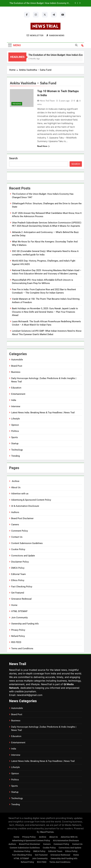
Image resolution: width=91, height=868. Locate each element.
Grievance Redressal (21, 599)
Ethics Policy (18, 580)
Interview (16, 406)
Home (14, 605)
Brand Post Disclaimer (22, 518)
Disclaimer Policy (20, 562)
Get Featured (18, 593)
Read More (43, 146)
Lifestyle (15, 419)
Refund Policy (18, 636)
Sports (15, 437)
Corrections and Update (23, 556)
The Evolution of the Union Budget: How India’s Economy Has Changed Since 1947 (40, 3)
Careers (15, 525)
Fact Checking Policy (22, 587)
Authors (15, 512)
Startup (15, 443)
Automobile (17, 360)
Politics (15, 431)
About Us (16, 487)
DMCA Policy (18, 568)
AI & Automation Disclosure (25, 506)
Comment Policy (20, 531)
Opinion (15, 425)
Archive (15, 481)
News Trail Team (47, 101)
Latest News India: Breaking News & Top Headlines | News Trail (43, 413)
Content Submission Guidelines (27, 543)
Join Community (19, 618)
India (14, 400)
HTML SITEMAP (19, 611)
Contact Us (17, 537)
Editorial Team (18, 574)
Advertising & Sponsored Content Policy (31, 500)
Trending (17, 104)
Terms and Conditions (22, 648)
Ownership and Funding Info (25, 624)
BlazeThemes (47, 832)
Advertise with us (20, 494)
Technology (17, 450)
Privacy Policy (18, 630)
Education (16, 388)
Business (16, 372)
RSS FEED (16, 642)
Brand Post (17, 366)
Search (13, 158)
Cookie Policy (18, 549)
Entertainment (18, 394)
